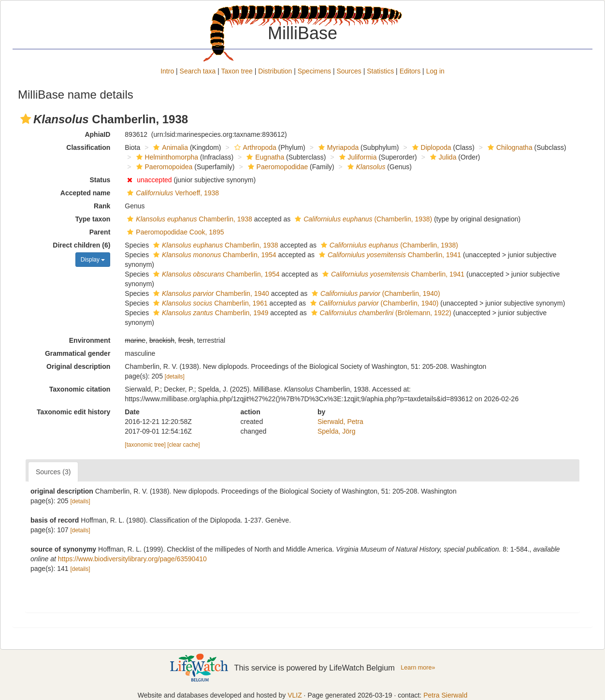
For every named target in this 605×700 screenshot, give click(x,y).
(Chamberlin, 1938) (362, 219)
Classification (88, 147)
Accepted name (85, 193)
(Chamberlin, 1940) (375, 293)
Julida (442, 157)
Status (100, 180)
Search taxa (198, 71)
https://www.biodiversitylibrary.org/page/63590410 (132, 559)
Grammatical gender (78, 353)
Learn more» (418, 668)
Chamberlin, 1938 (188, 219)
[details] (175, 377)
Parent (100, 232)
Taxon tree (237, 71)
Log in (435, 71)
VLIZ (295, 695)
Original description (78, 366)
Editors (410, 71)
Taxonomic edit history (73, 412)
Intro (167, 71)
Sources (349, 71)
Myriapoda (337, 147)
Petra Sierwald (445, 695)
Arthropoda (254, 147)
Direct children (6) (81, 245)
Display (93, 260)
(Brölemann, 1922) (380, 313)
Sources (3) (53, 472)
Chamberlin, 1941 (389, 255)
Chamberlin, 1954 (214, 255)
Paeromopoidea (163, 167)
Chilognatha (509, 147)
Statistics (380, 71)
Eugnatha (264, 157)
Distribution (275, 71)
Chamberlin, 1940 (210, 293)
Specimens (314, 71)
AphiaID (97, 134)
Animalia (169, 147)
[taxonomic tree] (145, 445)
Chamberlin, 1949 (209, 313)
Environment (90, 340)
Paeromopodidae (277, 167)
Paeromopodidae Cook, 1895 (174, 232)
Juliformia (357, 157)
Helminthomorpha (166, 157)
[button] (26, 119)
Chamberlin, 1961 (209, 303)
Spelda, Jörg (337, 431)
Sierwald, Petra (340, 422)
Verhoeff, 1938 (172, 193)
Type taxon (93, 219)
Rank (102, 206)
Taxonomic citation (80, 389)
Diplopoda (431, 147)
